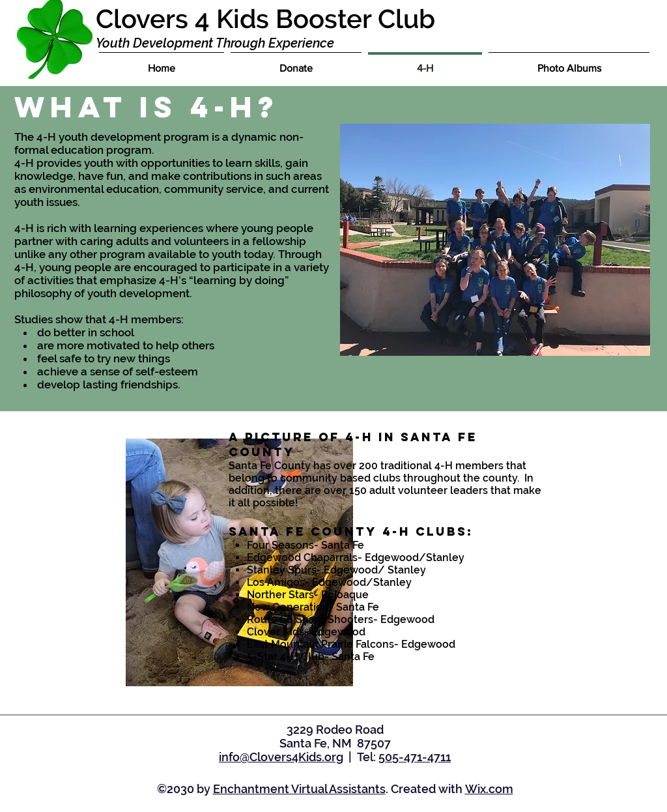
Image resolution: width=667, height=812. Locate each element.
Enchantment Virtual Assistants (299, 789)
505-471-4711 (415, 757)
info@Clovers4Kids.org (281, 757)
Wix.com (489, 789)
